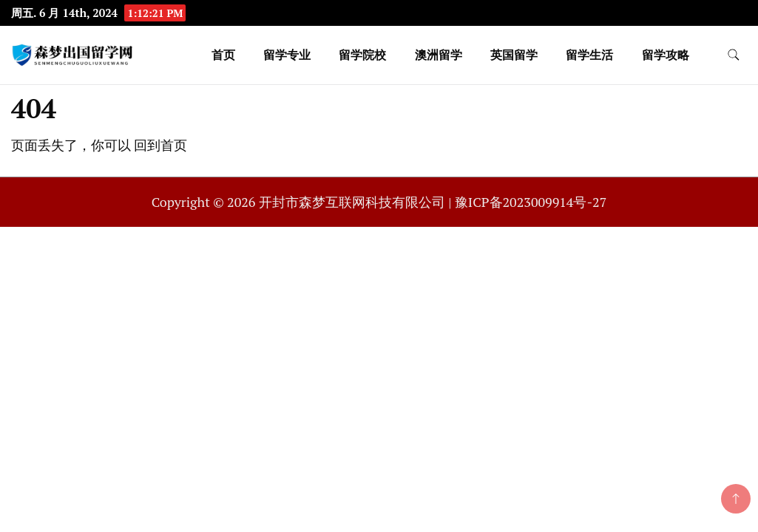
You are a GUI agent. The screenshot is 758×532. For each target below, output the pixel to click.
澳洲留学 (439, 55)
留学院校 (362, 55)
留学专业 (287, 55)
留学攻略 (666, 55)
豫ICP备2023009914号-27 (531, 202)
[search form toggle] (734, 55)
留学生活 (589, 55)
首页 (223, 55)
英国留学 (514, 55)
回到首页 (160, 145)
